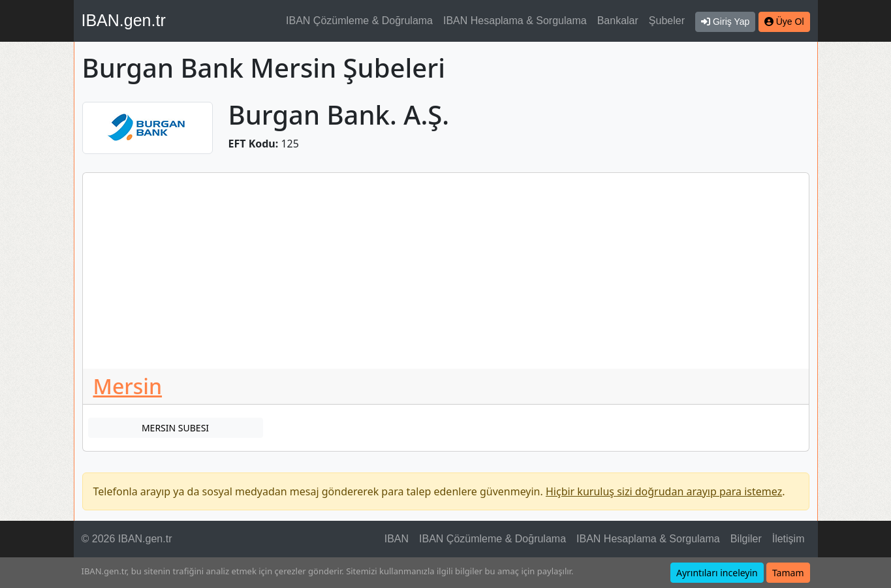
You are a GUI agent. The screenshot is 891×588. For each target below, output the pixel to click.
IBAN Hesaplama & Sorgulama (515, 21)
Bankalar (618, 21)
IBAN (397, 539)
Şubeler (667, 21)
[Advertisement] (446, 271)
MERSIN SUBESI (175, 428)
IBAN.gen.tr (124, 20)
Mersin (128, 386)
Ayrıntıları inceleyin (717, 573)
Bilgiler (746, 539)
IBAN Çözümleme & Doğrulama (359, 21)
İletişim (789, 539)
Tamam (788, 573)
